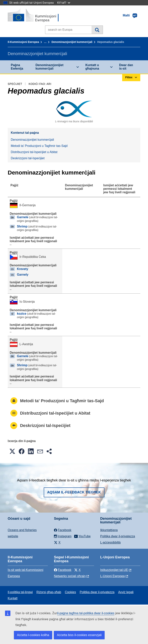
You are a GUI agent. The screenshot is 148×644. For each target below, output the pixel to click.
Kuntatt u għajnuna (92, 67)
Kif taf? (64, 3)
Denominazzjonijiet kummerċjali (72, 42)
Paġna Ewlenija (17, 67)
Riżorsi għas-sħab (49, 592)
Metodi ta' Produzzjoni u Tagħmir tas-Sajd (39, 146)
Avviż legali (126, 592)
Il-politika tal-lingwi (20, 592)
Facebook (63, 570)
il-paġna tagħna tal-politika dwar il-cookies (86, 613)
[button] (12, 451)
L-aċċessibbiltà (110, 542)
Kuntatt (13, 598)
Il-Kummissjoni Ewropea (23, 42)
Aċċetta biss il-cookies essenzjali (79, 635)
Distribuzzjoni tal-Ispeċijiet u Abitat (34, 152)
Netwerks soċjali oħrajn (70, 576)
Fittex (97, 30)
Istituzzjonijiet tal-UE (114, 570)
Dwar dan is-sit (126, 67)
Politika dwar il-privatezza (118, 536)
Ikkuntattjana (109, 530)
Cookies (70, 592)
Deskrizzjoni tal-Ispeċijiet (28, 158)
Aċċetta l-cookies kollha (33, 635)
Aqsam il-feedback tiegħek (74, 492)
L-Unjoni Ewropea (112, 576)
